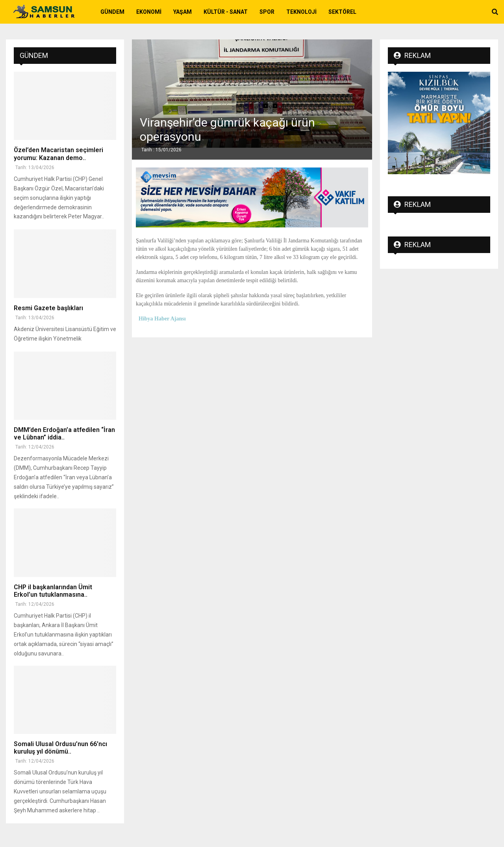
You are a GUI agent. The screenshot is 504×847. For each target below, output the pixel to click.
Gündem (112, 12)
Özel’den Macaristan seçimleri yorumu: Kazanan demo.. (58, 154)
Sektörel (342, 12)
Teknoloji (301, 12)
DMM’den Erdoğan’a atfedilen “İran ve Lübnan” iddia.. (64, 434)
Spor (267, 12)
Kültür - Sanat (226, 12)
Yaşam (183, 12)
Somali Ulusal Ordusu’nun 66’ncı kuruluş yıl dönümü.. (60, 748)
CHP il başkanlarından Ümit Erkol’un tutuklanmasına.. (53, 591)
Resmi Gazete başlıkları (48, 308)
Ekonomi (149, 12)
